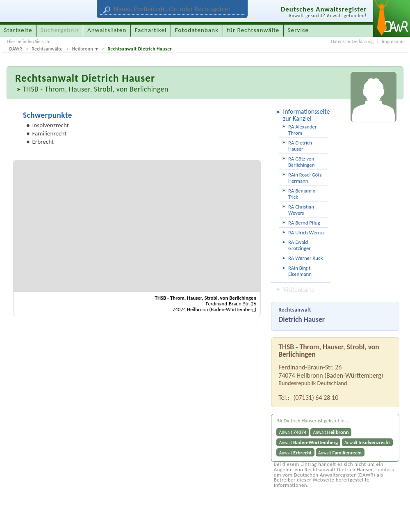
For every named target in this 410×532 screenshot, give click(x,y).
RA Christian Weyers (301, 210)
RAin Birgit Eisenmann (300, 271)
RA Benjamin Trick (302, 194)
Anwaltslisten (107, 30)
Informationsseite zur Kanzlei (305, 115)
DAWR (16, 49)
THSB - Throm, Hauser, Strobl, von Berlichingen (96, 89)
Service (298, 30)
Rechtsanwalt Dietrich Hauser (140, 49)
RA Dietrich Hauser (300, 146)
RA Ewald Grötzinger (300, 245)
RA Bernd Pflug (304, 223)
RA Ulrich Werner (307, 233)
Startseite (18, 30)
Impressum (393, 41)
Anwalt (293, 432)
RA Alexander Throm (302, 130)
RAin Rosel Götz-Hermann (306, 178)
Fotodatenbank (197, 30)
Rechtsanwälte (47, 49)
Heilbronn (83, 49)
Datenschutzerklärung (352, 41)
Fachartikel (150, 30)
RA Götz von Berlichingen (301, 162)
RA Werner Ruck (305, 258)
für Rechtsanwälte (253, 30)
